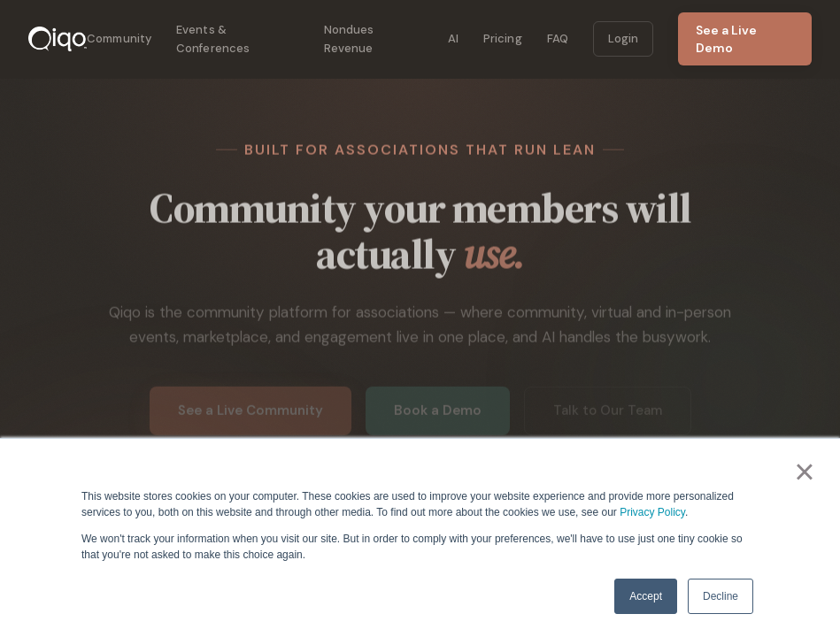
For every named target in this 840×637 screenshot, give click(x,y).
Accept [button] (646, 596)
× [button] (804, 472)
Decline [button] (721, 596)
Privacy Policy (652, 512)
